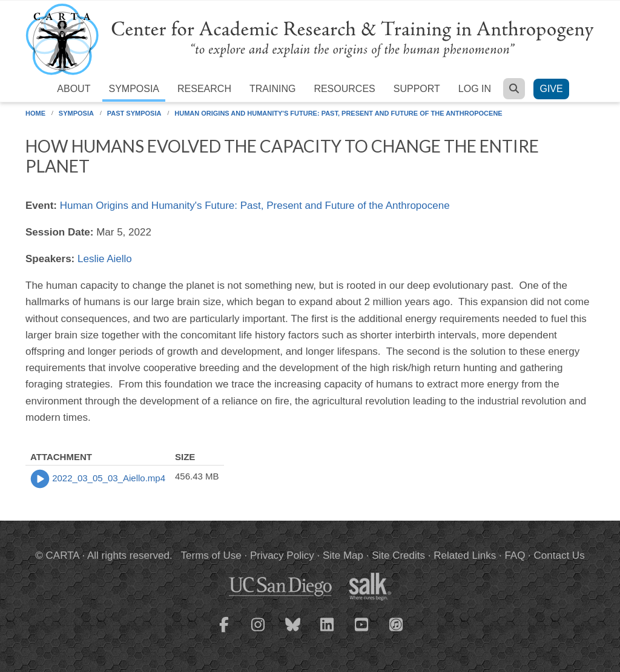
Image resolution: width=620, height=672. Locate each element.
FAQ (515, 555)
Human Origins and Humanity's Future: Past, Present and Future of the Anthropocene (338, 113)
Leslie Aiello (105, 259)
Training (272, 89)
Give (551, 89)
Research (204, 89)
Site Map (343, 555)
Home (35, 113)
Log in (475, 89)
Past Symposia (134, 113)
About (74, 89)
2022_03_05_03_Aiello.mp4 (109, 478)
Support (417, 89)
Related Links (465, 555)
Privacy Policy (282, 555)
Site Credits (398, 555)
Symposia (134, 89)
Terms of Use (211, 555)
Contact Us (559, 555)
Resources (344, 89)
